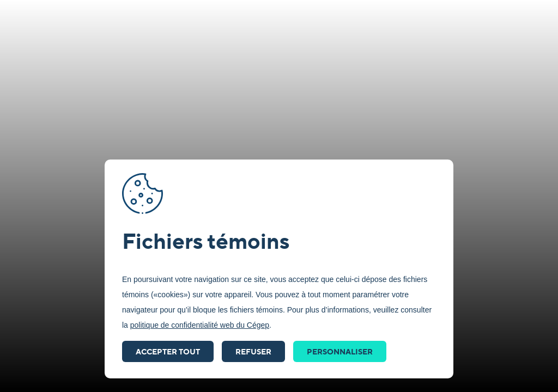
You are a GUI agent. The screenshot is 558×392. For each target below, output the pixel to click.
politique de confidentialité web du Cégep (200, 325)
